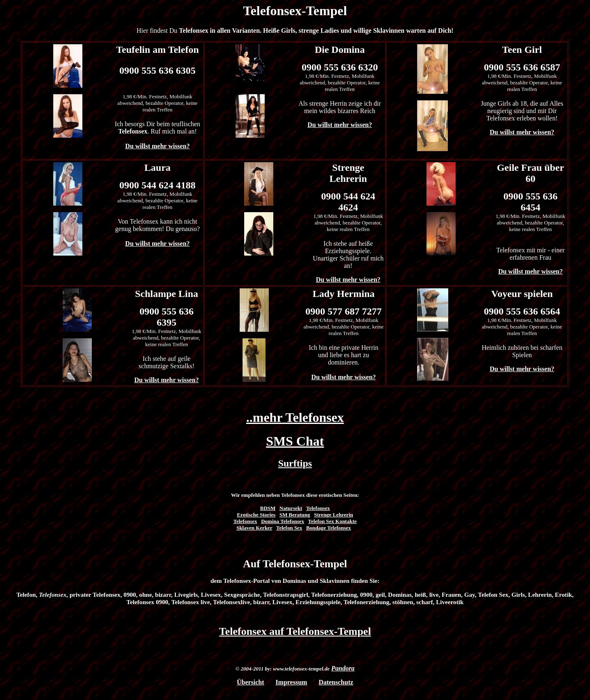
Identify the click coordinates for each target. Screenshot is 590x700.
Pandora (343, 668)
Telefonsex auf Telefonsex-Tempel (295, 631)
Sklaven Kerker (254, 528)
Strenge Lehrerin (334, 515)
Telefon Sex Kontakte (332, 521)
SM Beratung (295, 515)
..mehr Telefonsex (295, 417)
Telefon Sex (289, 528)
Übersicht (251, 682)
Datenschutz (336, 682)
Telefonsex (318, 508)
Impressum (292, 682)
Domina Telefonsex (283, 521)
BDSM (268, 508)
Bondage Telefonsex (328, 528)
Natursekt (291, 508)
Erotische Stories (256, 515)
